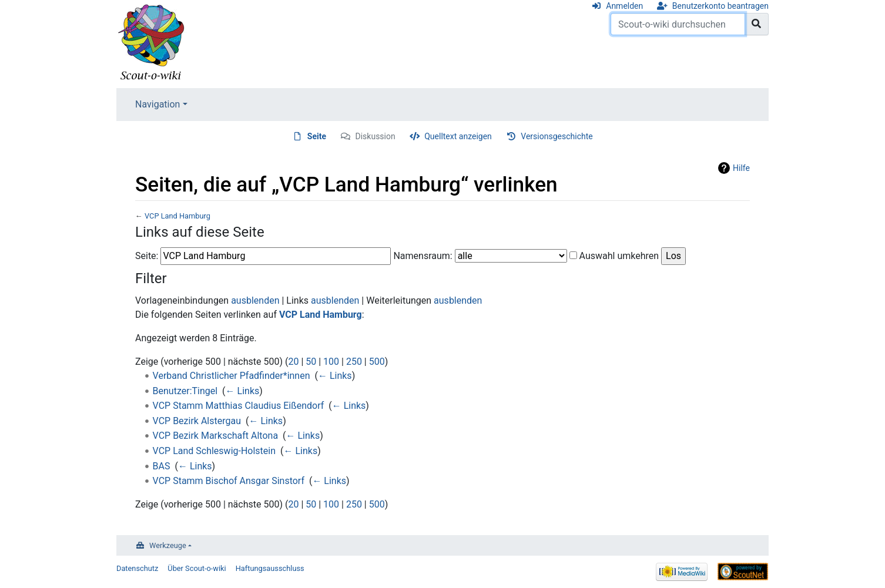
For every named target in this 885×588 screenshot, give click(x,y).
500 (377, 362)
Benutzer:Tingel (185, 391)
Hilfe (741, 168)
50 (311, 362)
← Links (335, 376)
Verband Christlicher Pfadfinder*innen (232, 376)
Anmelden (624, 6)
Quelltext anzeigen (458, 136)
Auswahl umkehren (619, 256)
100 (331, 362)
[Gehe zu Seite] (757, 24)
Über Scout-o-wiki (197, 568)
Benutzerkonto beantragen (720, 6)
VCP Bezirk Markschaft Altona (216, 436)
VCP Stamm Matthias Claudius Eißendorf (239, 406)
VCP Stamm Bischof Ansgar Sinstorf (229, 481)
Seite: (147, 256)
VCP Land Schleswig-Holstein (214, 451)
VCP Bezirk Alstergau (197, 421)
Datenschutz (137, 568)
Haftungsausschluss (270, 568)
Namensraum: (423, 256)
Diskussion (376, 136)
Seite (317, 136)
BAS (162, 466)
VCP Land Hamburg (177, 216)
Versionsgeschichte (557, 136)
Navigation (157, 104)
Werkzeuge (168, 545)
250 (354, 362)
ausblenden (255, 300)
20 (293, 362)
